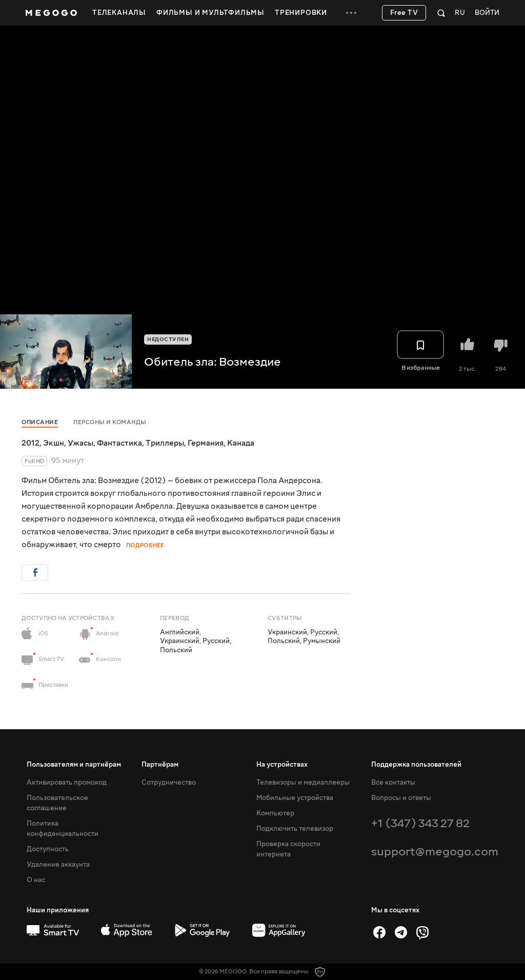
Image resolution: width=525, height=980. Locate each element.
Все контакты (393, 783)
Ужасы (80, 443)
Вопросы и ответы (401, 798)
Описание (40, 422)
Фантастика (119, 443)
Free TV (404, 13)
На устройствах (282, 765)
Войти (487, 13)
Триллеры (165, 443)
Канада (241, 443)
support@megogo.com (435, 852)
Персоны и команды (110, 422)
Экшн (54, 443)
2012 (31, 443)
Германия (206, 443)
